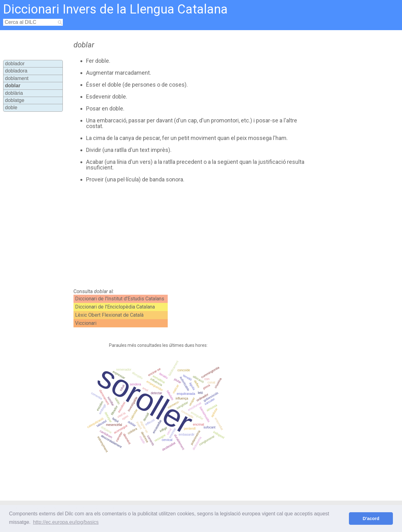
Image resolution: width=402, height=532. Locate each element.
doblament (17, 78)
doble (11, 107)
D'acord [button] (371, 519)
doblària (14, 93)
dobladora (16, 71)
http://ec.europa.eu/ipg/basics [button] (66, 522)
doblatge (15, 100)
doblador (15, 64)
